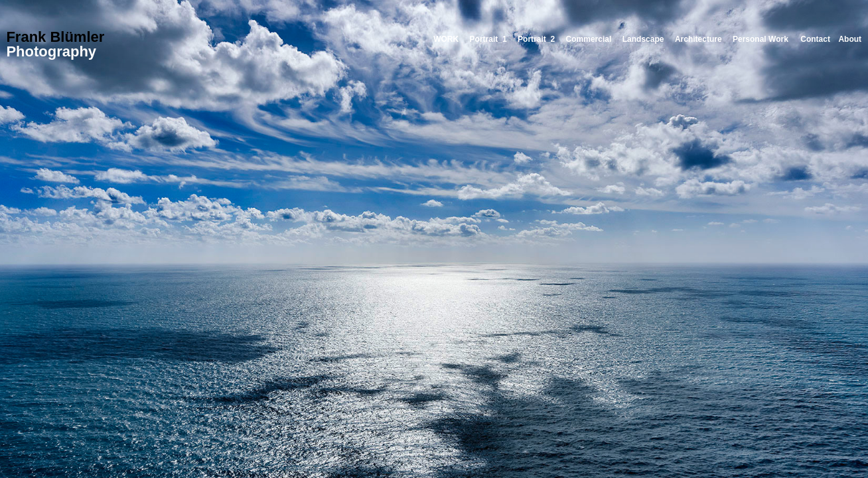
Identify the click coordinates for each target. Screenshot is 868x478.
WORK (446, 39)
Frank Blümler (55, 37)
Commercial (589, 39)
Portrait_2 (536, 39)
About (850, 39)
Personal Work (760, 39)
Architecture (698, 39)
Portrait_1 (488, 39)
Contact (815, 39)
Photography (51, 51)
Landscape (643, 39)
